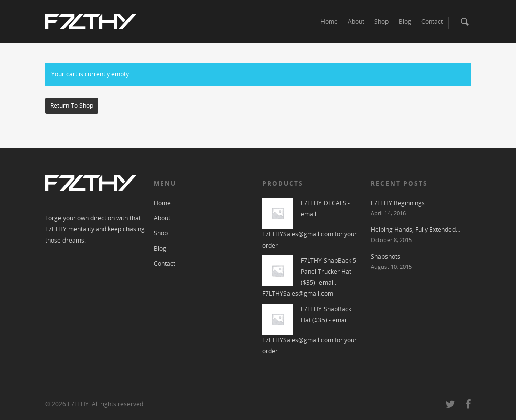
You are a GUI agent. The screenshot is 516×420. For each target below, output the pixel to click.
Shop (381, 21)
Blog (405, 21)
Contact (432, 21)
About (356, 21)
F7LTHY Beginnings (398, 203)
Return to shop (72, 106)
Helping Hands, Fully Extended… (415, 230)
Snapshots (385, 256)
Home (329, 21)
